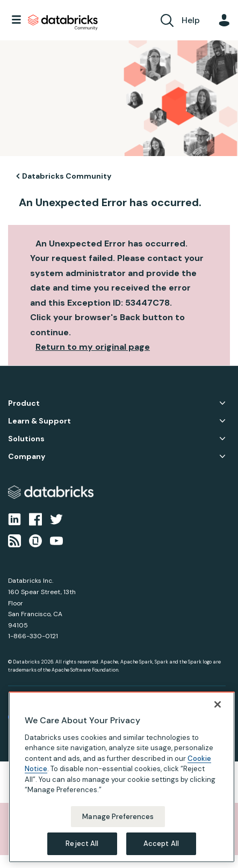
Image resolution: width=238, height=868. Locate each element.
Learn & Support (39, 421)
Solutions (26, 439)
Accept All (161, 844)
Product (24, 403)
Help (191, 20)
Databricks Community (63, 23)
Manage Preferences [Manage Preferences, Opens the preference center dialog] (118, 817)
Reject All (82, 844)
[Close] (218, 704)
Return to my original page (93, 347)
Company (27, 457)
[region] (122, 777)
